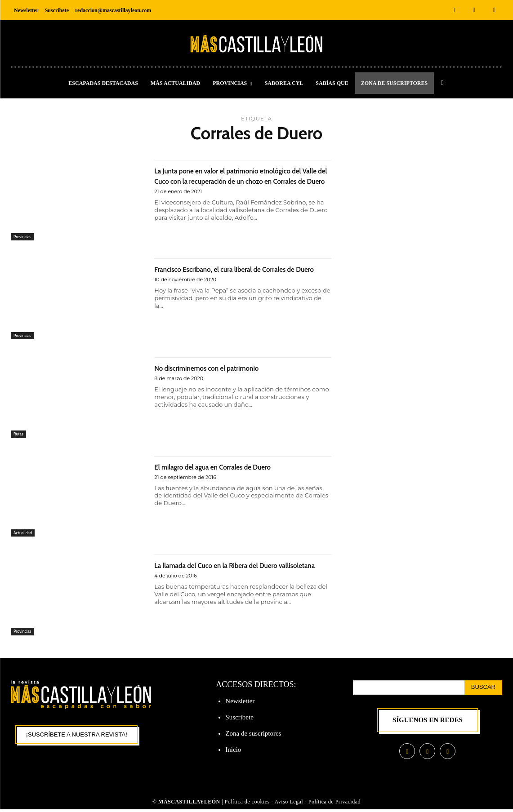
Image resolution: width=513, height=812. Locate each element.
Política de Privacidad (335, 804)
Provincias (24, 236)
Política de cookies (247, 804)
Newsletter (240, 702)
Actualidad (25, 534)
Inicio (233, 751)
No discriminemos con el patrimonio (227, 369)
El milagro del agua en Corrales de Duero (236, 468)
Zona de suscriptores (253, 735)
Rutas (19, 435)
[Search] (483, 689)
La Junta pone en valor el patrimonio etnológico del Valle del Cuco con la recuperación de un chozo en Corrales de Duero (236, 186)
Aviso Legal (290, 804)
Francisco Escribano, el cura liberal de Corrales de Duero (229, 275)
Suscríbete (239, 719)
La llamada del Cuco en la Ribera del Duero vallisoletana (240, 572)
